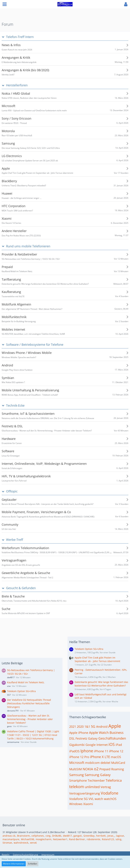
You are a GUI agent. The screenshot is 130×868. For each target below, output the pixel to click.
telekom (77, 787)
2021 (73, 727)
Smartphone (78, 780)
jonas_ (111, 836)
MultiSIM (75, 769)
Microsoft (77, 763)
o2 (96, 769)
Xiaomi (88, 804)
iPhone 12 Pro (79, 757)
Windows (76, 804)
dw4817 (11, 677)
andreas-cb (9, 836)
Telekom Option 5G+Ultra (21, 691)
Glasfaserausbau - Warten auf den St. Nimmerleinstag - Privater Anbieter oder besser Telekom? (30, 719)
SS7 (9, 695)
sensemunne (13, 742)
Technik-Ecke (15, 406)
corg (48, 836)
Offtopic (12, 491)
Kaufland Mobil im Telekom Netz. (26, 682)
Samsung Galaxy (98, 775)
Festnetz (81, 738)
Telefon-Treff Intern (20, 37)
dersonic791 (13, 711)
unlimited (92, 787)
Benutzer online (14, 825)
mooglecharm (44, 839)
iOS (112, 744)
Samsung (77, 775)
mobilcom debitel (98, 763)
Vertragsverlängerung (85, 793)
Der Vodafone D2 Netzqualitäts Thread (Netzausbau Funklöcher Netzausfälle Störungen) (29, 703)
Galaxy (93, 738)
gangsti (78, 836)
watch (99, 799)
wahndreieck (21, 843)
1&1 (87, 727)
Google (91, 745)
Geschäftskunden (112, 738)
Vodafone (110, 793)
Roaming (118, 769)
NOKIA (88, 769)
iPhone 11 (101, 751)
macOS (116, 757)
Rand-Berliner (77, 839)
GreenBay (89, 836)
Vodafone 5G (78, 799)
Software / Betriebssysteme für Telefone (35, 345)
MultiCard (118, 763)
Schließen (32, 864)
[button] (5, 4)
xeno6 (33, 843)
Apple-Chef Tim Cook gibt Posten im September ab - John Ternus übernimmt (97, 659)
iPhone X (97, 757)
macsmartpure (11, 839)
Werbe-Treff (15, 540)
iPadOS (74, 751)
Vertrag (106, 787)
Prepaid (105, 769)
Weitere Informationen (14, 864)
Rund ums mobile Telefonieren (28, 246)
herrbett (101, 836)
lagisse (120, 836)
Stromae (7, 843)
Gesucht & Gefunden (21, 588)
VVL (91, 799)
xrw (9, 686)
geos (9, 726)
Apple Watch (99, 733)
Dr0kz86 (57, 836)
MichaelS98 (28, 839)
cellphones (38, 836)
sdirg (118, 839)
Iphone (87, 751)
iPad (119, 745)
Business (117, 733)
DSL (72, 738)
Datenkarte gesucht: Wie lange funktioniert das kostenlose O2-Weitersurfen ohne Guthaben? (101, 684)
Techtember (96, 780)
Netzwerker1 (60, 839)
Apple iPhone (79, 733)
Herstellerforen (17, 85)
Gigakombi (77, 745)
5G (93, 726)
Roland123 (108, 839)
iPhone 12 (116, 751)
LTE (107, 757)
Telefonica (114, 780)
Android (102, 727)
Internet (102, 745)
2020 (80, 727)
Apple (115, 726)
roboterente (93, 839)
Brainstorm (23, 836)
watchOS (110, 799)
